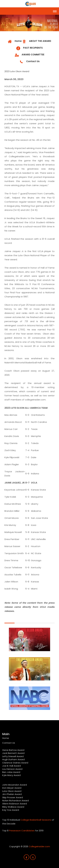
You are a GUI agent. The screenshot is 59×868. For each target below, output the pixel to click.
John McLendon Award (15, 785)
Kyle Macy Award (11, 775)
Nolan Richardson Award (15, 801)
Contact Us (9, 743)
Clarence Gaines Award (15, 763)
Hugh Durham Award (13, 759)
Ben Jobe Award (11, 772)
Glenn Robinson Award (15, 804)
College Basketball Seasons (36, 820)
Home (6, 738)
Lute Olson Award (12, 791)
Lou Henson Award (12, 769)
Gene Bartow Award (13, 750)
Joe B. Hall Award (11, 766)
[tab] (37, 42)
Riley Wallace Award (13, 807)
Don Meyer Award (12, 788)
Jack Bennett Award (13, 753)
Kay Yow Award (11, 810)
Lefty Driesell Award (13, 756)
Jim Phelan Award (12, 794)
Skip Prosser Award (13, 797)
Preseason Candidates (22, 831)
